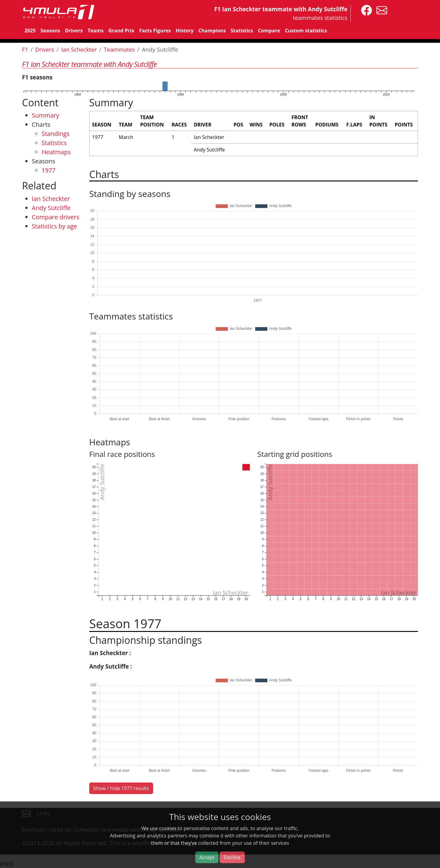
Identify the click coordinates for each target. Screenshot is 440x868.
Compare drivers (55, 217)
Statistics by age (54, 226)
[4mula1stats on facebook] (365, 10)
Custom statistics (306, 31)
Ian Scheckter (79, 49)
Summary (46, 115)
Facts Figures (155, 31)
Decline (232, 857)
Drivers (74, 31)
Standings (55, 134)
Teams (96, 31)
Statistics (242, 31)
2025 (30, 31)
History (185, 31)
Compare (269, 31)
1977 (49, 170)
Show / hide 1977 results (121, 788)
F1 (25, 49)
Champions (212, 31)
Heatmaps (56, 152)
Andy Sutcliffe (51, 208)
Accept (207, 857)
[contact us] (380, 10)
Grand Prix (121, 31)
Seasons (50, 31)
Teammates (119, 49)
